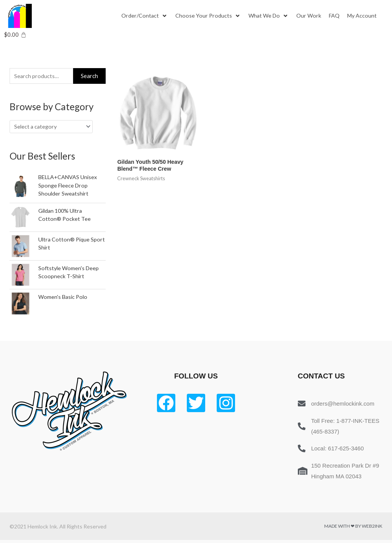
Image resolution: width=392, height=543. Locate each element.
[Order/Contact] (145, 16)
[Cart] (15, 35)
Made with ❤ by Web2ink (353, 529)
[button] (140, 16)
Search (89, 76)
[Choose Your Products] (209, 16)
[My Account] (367, 16)
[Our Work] (312, 16)
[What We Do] (271, 16)
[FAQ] (338, 16)
